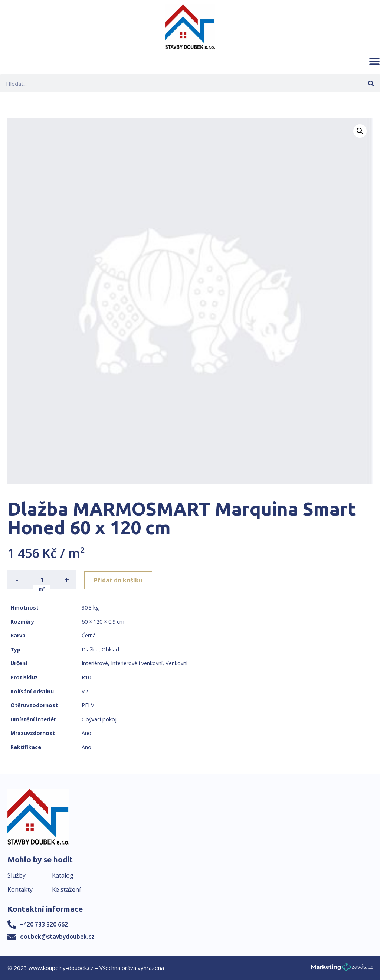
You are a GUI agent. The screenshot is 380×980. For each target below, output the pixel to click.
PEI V (88, 705)
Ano (86, 733)
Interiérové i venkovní (137, 663)
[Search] (371, 83)
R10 (86, 677)
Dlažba (90, 649)
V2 (85, 691)
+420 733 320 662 (44, 924)
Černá (89, 635)
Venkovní (176, 663)
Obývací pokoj (99, 719)
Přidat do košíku (119, 580)
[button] (374, 61)
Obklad (110, 649)
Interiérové (95, 663)
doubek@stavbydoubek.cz (57, 937)
